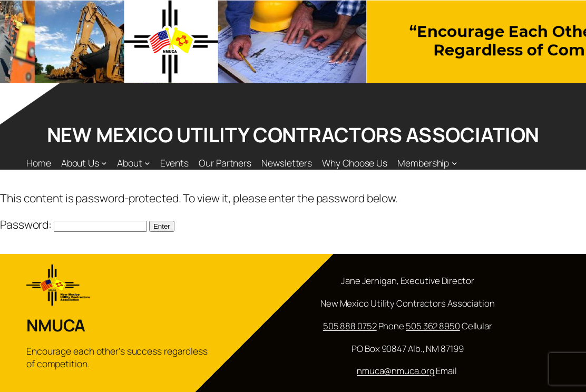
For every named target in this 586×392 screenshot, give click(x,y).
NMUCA (56, 325)
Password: (74, 224)
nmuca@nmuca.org (396, 371)
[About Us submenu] (104, 163)
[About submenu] (147, 163)
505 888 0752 (350, 326)
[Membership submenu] (455, 163)
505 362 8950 (433, 326)
